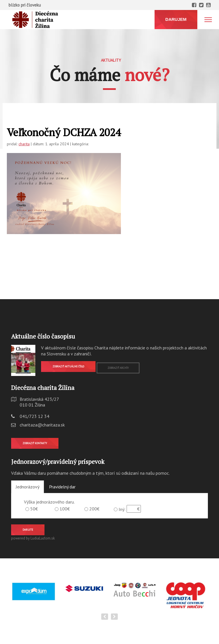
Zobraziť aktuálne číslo (68, 366)
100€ (65, 509)
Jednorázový (28, 487)
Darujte (28, 530)
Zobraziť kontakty (35, 443)
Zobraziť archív (118, 368)
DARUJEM (176, 19)
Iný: (122, 509)
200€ (94, 509)
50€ (34, 509)
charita (24, 144)
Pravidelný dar (62, 487)
